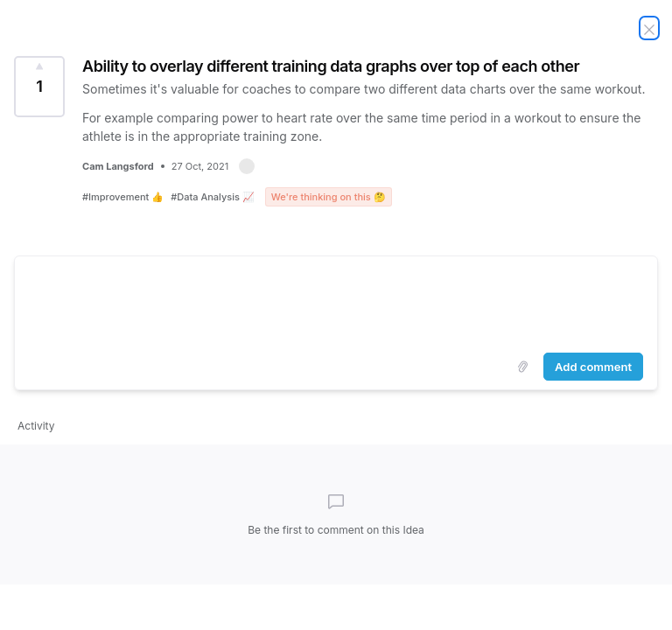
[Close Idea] (649, 28)
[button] (247, 166)
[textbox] (336, 301)
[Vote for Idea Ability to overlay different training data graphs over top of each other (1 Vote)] (39, 87)
